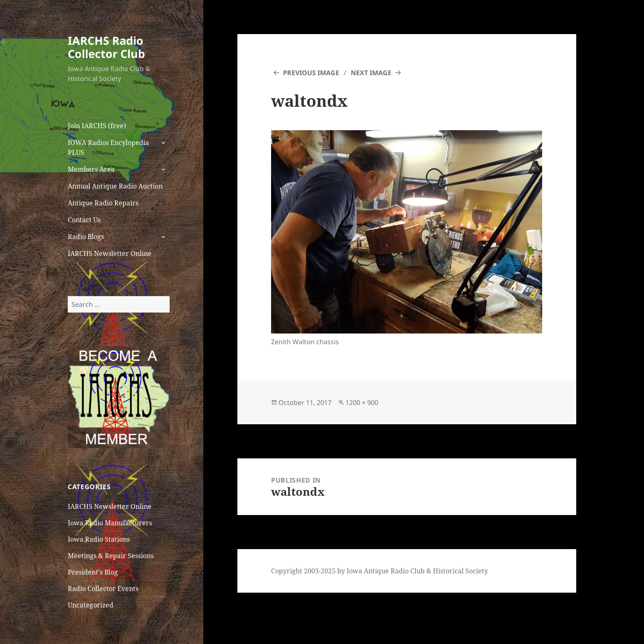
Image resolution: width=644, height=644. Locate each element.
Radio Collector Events (103, 589)
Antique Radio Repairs (103, 203)
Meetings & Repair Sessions (111, 556)
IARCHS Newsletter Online (110, 253)
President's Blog (93, 572)
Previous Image (311, 73)
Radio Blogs (86, 237)
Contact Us (84, 220)
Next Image (371, 73)
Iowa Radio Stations (99, 539)
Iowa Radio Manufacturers (110, 523)
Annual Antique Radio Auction (115, 186)
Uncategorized (91, 605)
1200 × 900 (362, 402)
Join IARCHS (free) (97, 126)
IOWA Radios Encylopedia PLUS (108, 147)
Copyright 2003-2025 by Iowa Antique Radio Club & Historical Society (379, 571)
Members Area (91, 169)
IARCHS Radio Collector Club (106, 47)
